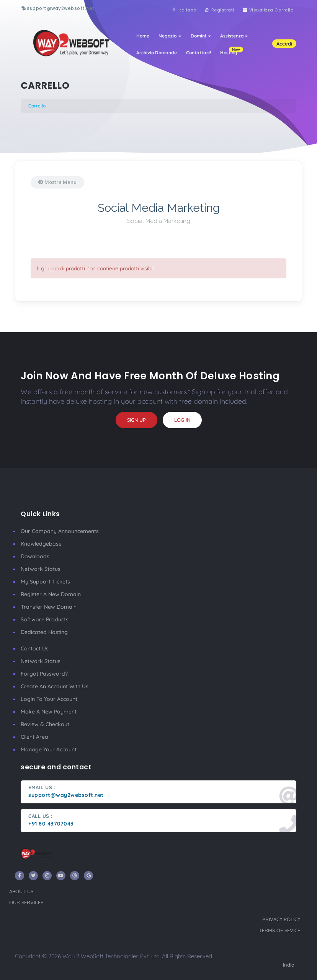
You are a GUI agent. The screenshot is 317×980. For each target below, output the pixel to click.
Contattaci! (199, 53)
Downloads (35, 556)
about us (21, 891)
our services (26, 902)
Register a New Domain (51, 594)
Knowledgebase (41, 544)
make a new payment (49, 712)
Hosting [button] (231, 51)
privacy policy (281, 919)
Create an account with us (55, 686)
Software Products (45, 619)
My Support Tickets (45, 582)
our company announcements (60, 531)
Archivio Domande (157, 53)
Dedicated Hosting (44, 632)
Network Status (41, 569)
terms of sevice (279, 930)
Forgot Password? (44, 674)
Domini (201, 36)
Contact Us (35, 648)
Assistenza (234, 36)
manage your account (49, 749)
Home (143, 36)
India (289, 965)
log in (182, 420)
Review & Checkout (45, 724)
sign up (136, 420)
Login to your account (49, 699)
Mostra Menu (57, 182)
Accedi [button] (284, 44)
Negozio (170, 36)
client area (34, 737)
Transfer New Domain (49, 607)
